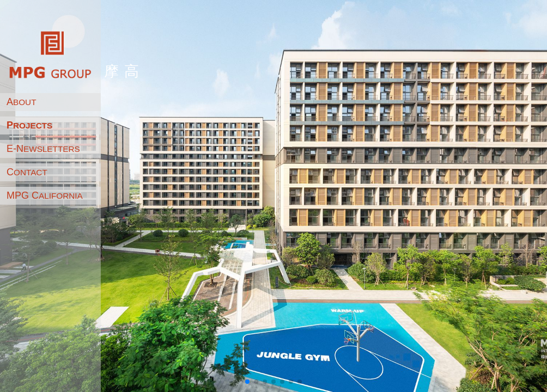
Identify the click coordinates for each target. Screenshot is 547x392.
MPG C (45, 195)
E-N (43, 149)
